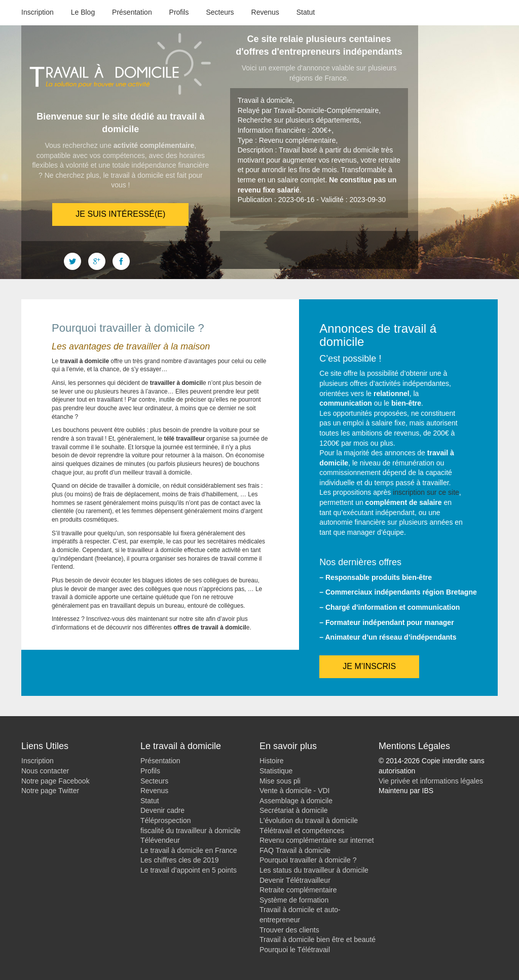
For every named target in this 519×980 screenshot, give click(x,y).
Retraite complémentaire (298, 890)
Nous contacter (45, 771)
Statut (306, 12)
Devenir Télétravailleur (295, 880)
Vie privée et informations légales (431, 781)
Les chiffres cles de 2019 (180, 860)
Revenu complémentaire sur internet (317, 840)
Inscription (38, 12)
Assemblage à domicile (296, 801)
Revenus (265, 12)
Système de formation (294, 900)
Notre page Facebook (55, 781)
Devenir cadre (162, 810)
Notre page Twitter (50, 791)
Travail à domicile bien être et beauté (318, 939)
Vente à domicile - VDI (295, 791)
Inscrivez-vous (105, 619)
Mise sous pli (280, 781)
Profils (179, 12)
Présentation (132, 12)
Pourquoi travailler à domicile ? (308, 860)
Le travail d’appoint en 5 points (189, 870)
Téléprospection (166, 820)
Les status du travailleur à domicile (314, 870)
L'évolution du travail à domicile (309, 820)
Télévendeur (160, 840)
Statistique (276, 771)
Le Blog (83, 12)
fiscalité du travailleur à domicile (191, 831)
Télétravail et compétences (302, 831)
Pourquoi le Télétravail (295, 950)
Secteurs (220, 12)
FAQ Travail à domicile (295, 850)
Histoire (271, 761)
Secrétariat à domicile (294, 810)
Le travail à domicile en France (189, 850)
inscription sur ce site (426, 492)
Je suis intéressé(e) (120, 214)
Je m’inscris (369, 666)
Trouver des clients (289, 930)
